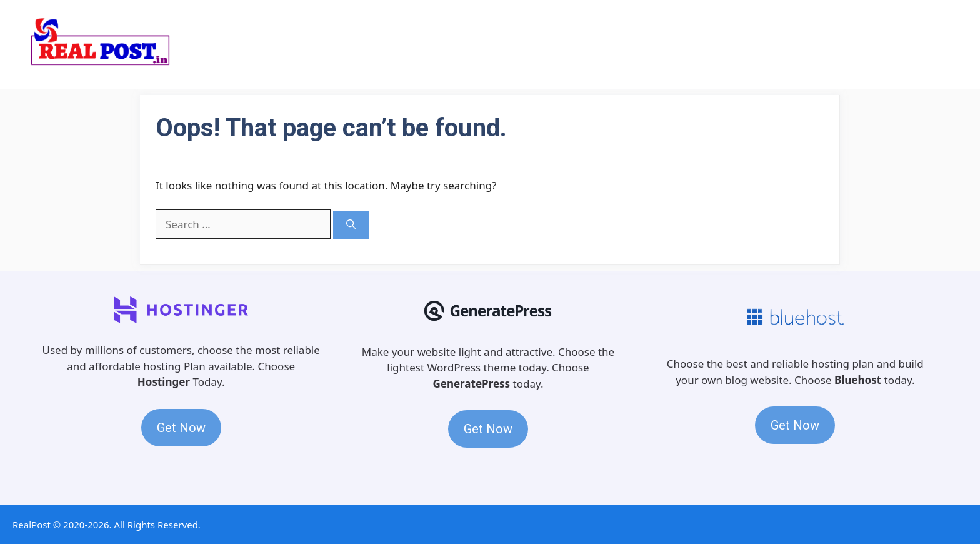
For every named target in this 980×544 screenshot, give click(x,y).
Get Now (181, 428)
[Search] (351, 225)
